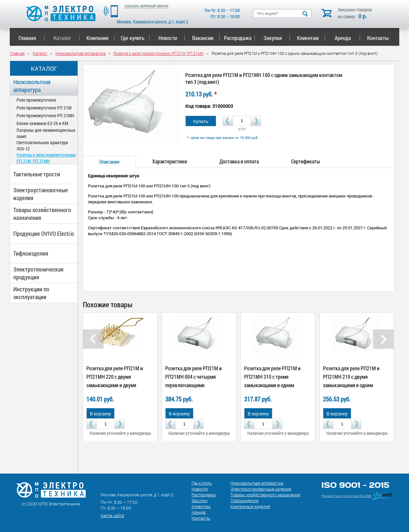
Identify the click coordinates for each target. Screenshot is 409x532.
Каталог (67, 38)
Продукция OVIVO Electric (44, 234)
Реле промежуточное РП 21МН (45, 115)
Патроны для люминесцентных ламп (46, 133)
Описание (109, 162)
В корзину (100, 414)
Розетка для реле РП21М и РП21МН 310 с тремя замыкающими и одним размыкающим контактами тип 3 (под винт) (273, 385)
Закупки (277, 38)
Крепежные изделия (250, 506)
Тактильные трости (37, 174)
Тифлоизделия (31, 253)
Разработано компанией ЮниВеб (347, 496)
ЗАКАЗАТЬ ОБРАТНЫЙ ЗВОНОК (146, 6)
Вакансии (206, 38)
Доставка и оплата (239, 161)
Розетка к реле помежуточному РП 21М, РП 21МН (46, 158)
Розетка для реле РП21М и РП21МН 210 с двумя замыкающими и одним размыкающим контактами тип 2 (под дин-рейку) (352, 385)
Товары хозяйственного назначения (42, 214)
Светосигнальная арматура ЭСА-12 (42, 146)
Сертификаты (306, 161)
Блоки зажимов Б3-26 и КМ (42, 123)
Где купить (136, 38)
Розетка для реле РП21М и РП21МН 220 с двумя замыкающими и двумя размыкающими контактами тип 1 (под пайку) (117, 385)
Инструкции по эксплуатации (31, 293)
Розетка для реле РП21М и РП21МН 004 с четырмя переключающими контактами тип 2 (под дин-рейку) (194, 385)
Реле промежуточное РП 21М (44, 108)
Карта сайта (112, 515)
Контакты (378, 38)
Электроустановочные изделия (41, 194)
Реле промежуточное (36, 100)
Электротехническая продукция (38, 273)
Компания (101, 38)
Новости (172, 38)
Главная (32, 38)
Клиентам (311, 38)
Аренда (347, 38)
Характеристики (170, 161)
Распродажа (238, 38)
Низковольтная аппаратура (32, 86)
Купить (201, 121)
